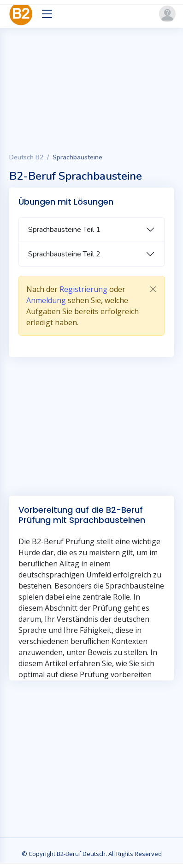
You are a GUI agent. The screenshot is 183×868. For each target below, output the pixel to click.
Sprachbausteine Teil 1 (64, 230)
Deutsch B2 (26, 157)
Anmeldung (46, 300)
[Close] (153, 289)
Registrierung (83, 289)
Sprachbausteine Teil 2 (64, 254)
